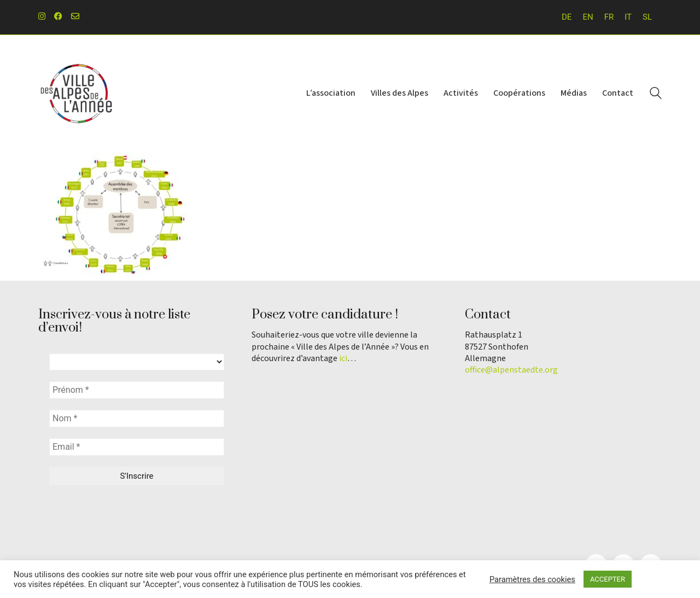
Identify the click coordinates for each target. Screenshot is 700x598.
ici (343, 359)
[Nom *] (137, 419)
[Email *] (137, 447)
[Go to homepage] (77, 94)
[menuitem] (567, 17)
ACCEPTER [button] (608, 579)
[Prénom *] (137, 390)
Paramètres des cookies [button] (532, 579)
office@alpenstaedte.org (511, 370)
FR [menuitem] (609, 17)
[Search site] (656, 95)
